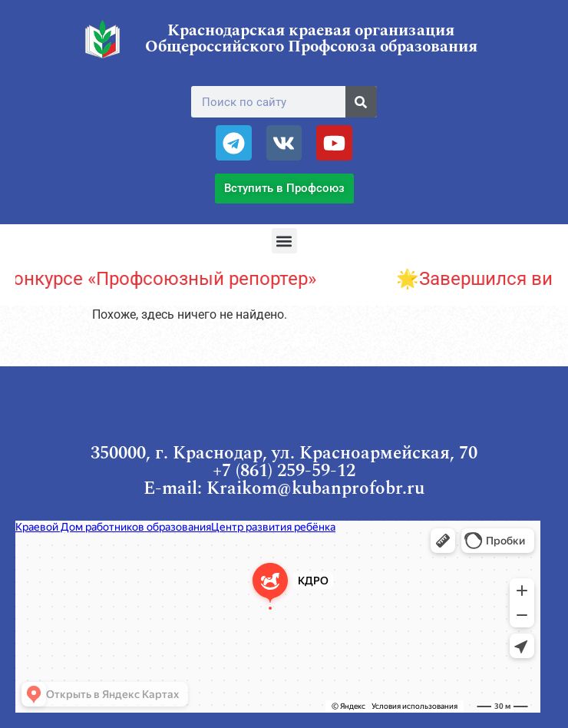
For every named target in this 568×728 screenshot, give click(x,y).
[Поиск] (361, 102)
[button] (284, 241)
